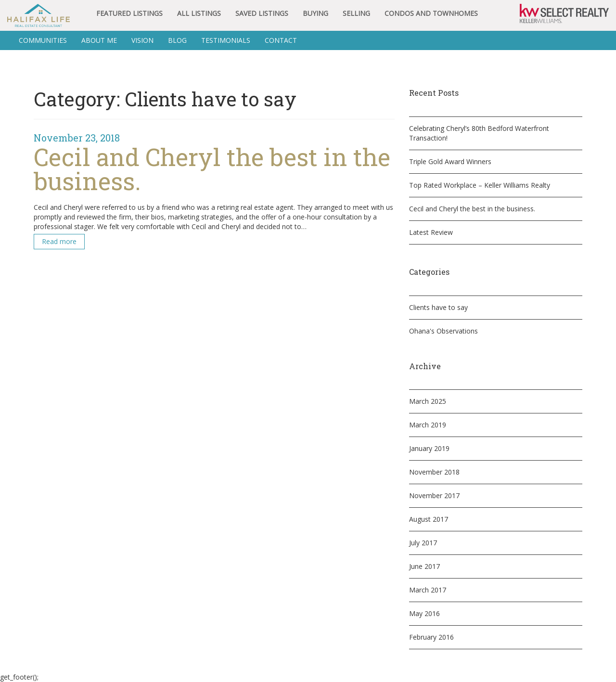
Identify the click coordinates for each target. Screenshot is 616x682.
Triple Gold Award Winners (450, 161)
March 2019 (428, 425)
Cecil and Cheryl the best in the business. (472, 209)
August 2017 (429, 519)
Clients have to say (438, 307)
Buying (315, 13)
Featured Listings (129, 13)
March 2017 (428, 590)
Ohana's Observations (443, 331)
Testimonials (226, 40)
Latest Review (431, 232)
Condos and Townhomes (431, 13)
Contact (281, 40)
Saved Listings (262, 13)
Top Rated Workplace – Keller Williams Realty (480, 185)
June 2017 (424, 566)
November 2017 (434, 495)
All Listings (199, 13)
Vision (142, 40)
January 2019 (429, 448)
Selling (356, 13)
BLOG (177, 40)
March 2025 (428, 401)
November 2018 (434, 472)
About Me (99, 40)
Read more (59, 241)
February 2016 (431, 637)
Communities (43, 40)
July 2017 (423, 543)
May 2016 (424, 613)
